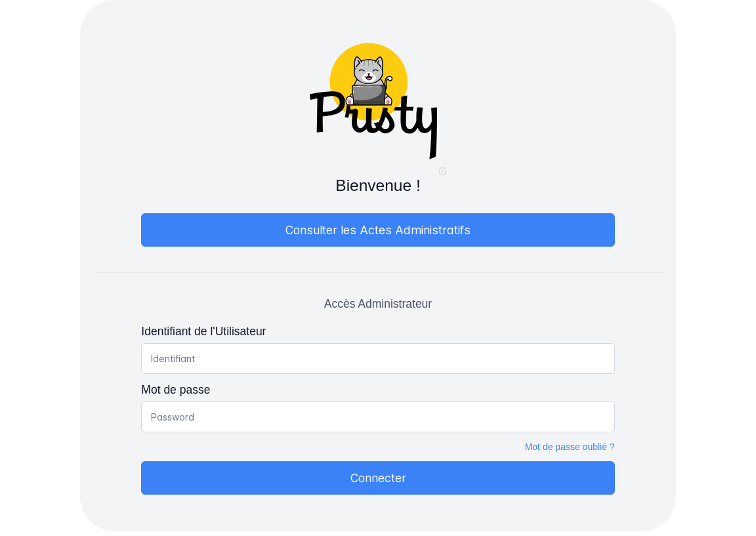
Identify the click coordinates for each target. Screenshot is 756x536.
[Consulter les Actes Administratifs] (378, 230)
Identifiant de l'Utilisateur (203, 331)
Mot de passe (176, 390)
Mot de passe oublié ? (570, 447)
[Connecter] (378, 478)
